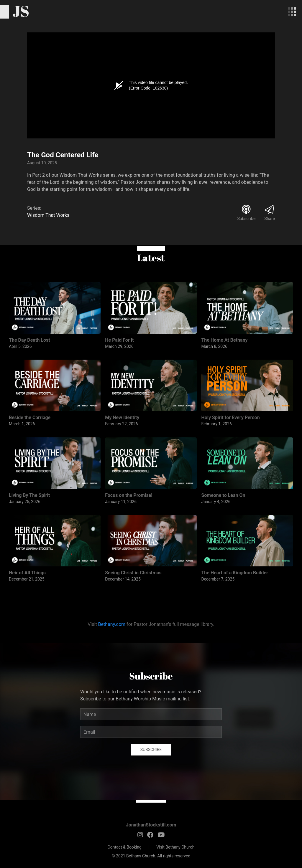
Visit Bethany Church (175, 847)
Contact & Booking (125, 847)
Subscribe (151, 750)
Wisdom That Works (48, 215)
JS (21, 11)
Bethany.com (112, 624)
